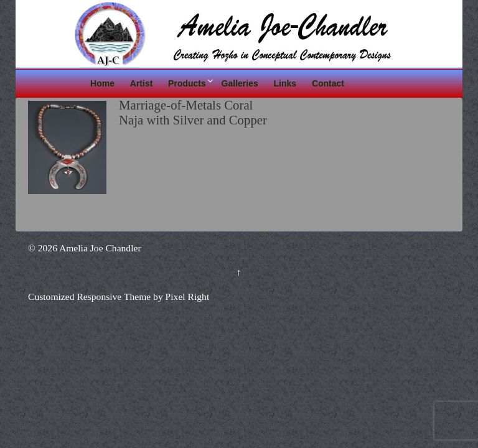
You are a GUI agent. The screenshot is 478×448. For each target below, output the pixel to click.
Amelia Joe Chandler (99, 248)
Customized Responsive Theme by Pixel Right (119, 296)
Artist (142, 83)
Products (187, 83)
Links (285, 83)
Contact (328, 83)
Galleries (240, 83)
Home (102, 83)
